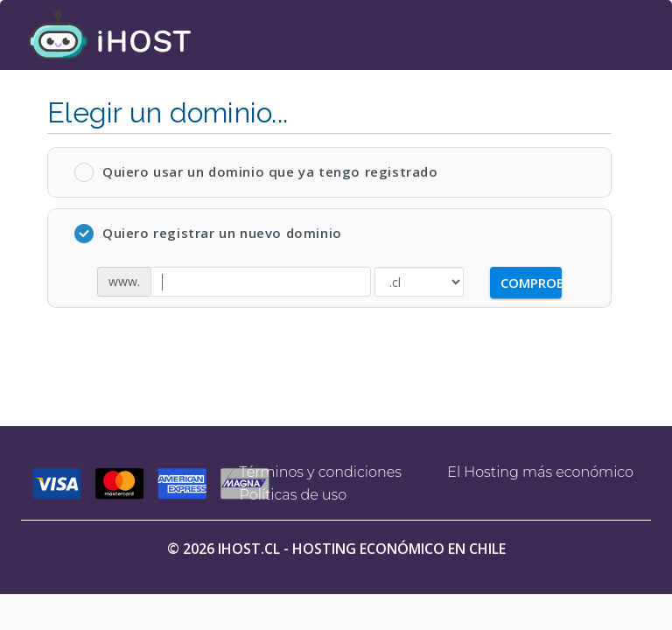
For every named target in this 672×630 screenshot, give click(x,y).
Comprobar (531, 283)
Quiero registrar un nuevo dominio (208, 234)
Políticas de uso (294, 495)
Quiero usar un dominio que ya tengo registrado (256, 172)
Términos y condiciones (321, 472)
